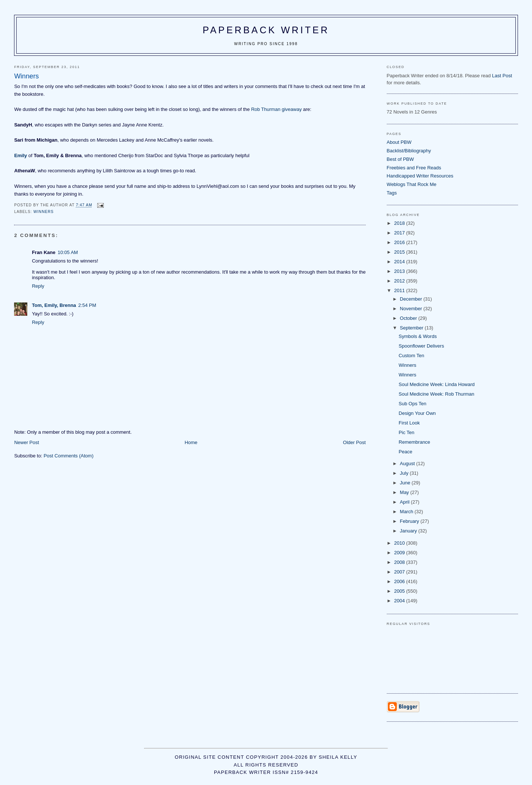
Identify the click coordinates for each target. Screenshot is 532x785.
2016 (400, 242)
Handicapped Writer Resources (420, 176)
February (410, 521)
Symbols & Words (418, 336)
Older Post (354, 442)
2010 (400, 543)
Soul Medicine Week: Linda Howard (437, 384)
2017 (400, 233)
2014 (400, 262)
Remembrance (414, 442)
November (412, 309)
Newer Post (26, 442)
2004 (400, 601)
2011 (400, 290)
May (405, 492)
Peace (405, 452)
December (412, 299)
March (407, 512)
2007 (400, 572)
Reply (38, 286)
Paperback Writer (266, 30)
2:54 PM (87, 305)
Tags (392, 193)
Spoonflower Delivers (421, 346)
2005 (400, 591)
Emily (21, 155)
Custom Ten (411, 356)
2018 (400, 223)
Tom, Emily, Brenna (54, 305)
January (409, 531)
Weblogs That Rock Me (412, 184)
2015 (400, 252)
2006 (400, 581)
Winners (407, 365)
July (405, 473)
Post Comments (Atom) (69, 456)
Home (191, 442)
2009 (400, 553)
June (406, 483)
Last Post (502, 76)
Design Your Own (417, 413)
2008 (400, 562)
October (409, 318)
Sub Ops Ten (412, 404)
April (405, 502)
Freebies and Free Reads (414, 168)
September (412, 328)
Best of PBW (400, 159)
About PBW (399, 142)
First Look (409, 423)
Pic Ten (406, 432)
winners (43, 212)
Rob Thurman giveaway (277, 109)
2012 (400, 281)
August (408, 463)
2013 (400, 271)
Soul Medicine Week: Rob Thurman (436, 394)
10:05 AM (68, 252)
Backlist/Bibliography (409, 151)
